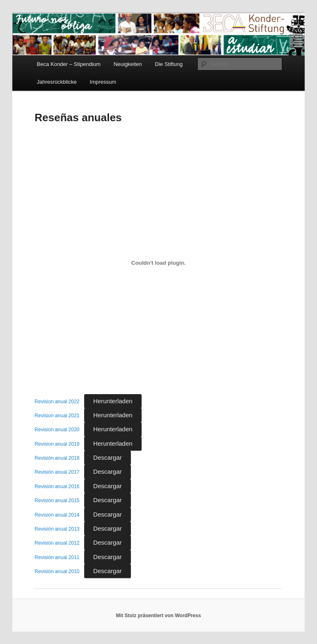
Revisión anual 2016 (57, 487)
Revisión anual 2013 (57, 529)
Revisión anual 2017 (57, 472)
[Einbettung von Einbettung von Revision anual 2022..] (158, 263)
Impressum (103, 82)
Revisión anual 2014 (57, 515)
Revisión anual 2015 (57, 501)
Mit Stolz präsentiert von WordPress (158, 616)
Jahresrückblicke (57, 82)
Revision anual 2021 (57, 416)
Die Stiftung (169, 64)
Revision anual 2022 (57, 402)
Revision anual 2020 (57, 430)
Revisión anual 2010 (57, 571)
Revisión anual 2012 (57, 543)
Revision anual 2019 (57, 444)
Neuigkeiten (128, 64)
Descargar (108, 457)
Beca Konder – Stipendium (69, 64)
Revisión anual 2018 (57, 458)
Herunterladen (113, 401)
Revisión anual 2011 (57, 557)
